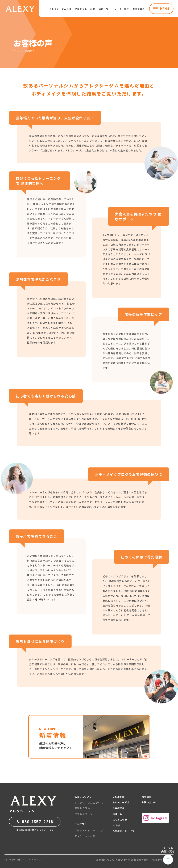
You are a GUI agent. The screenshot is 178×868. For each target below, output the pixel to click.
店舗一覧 (104, 9)
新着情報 (147, 797)
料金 (93, 9)
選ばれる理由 (82, 808)
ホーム (16, 51)
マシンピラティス (85, 836)
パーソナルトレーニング (89, 830)
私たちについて (83, 797)
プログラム (81, 9)
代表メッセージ (84, 814)
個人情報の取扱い (14, 859)
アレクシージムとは (60, 9)
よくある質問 (120, 820)
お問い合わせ (149, 802)
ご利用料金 (119, 797)
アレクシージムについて (89, 803)
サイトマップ (34, 859)
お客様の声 (139, 9)
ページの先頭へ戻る (168, 856)
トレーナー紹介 (121, 9)
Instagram (155, 818)
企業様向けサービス (123, 831)
